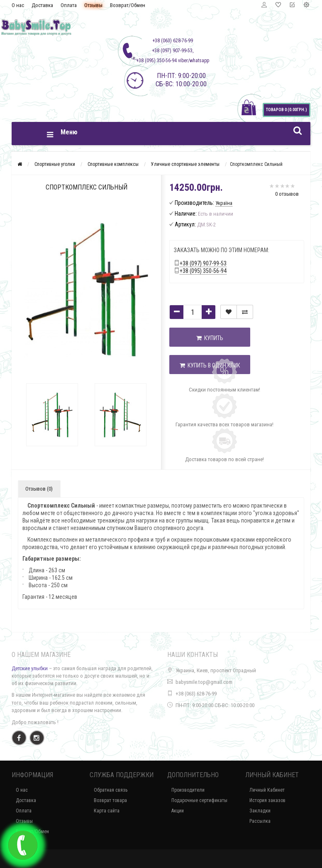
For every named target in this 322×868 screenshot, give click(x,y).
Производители (188, 790)
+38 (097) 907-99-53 (203, 263)
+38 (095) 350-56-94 (203, 271)
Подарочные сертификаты (199, 800)
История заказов (267, 800)
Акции (178, 811)
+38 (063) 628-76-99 (196, 694)
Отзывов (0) (39, 489)
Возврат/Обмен (128, 5)
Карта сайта (107, 811)
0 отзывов (287, 194)
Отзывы (93, 5)
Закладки (260, 811)
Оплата (69, 5)
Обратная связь (111, 790)
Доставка (42, 5)
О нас (18, 5)
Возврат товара (110, 800)
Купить (210, 338)
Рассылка (260, 821)
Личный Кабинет (267, 790)
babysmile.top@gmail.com (204, 682)
